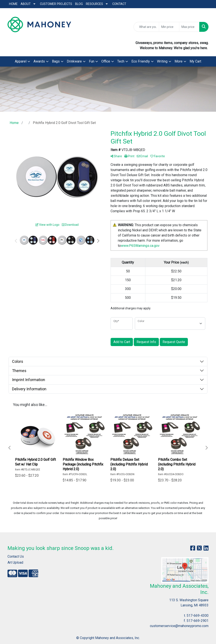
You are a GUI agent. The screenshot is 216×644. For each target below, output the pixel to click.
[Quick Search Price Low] (169, 27)
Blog (79, 4)
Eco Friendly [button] (141, 61)
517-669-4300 (198, 616)
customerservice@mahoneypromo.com (179, 626)
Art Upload (15, 562)
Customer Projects (56, 4)
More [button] (179, 61)
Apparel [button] (21, 61)
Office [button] (106, 61)
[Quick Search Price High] (189, 27)
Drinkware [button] (74, 61)
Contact (119, 4)
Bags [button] (56, 61)
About (26, 4)
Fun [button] (92, 61)
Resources (94, 4)
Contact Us (16, 556)
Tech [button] (121, 61)
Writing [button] (162, 61)
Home (13, 4)
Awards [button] (39, 61)
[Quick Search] (146, 27)
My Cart (195, 61)
